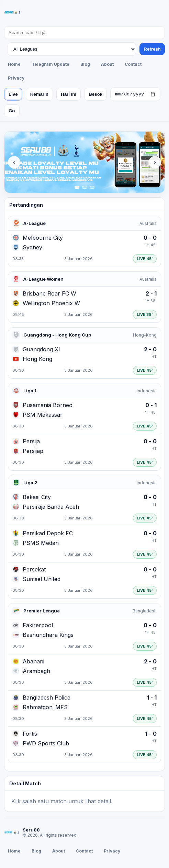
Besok (95, 95)
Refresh (152, 49)
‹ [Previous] (14, 163)
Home (14, 64)
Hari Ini (69, 95)
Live (13, 95)
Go (12, 112)
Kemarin (39, 95)
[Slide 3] (92, 188)
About (107, 64)
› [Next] (155, 163)
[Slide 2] (84, 188)
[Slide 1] (77, 188)
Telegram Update (50, 64)
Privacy (16, 78)
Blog (85, 64)
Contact (133, 64)
